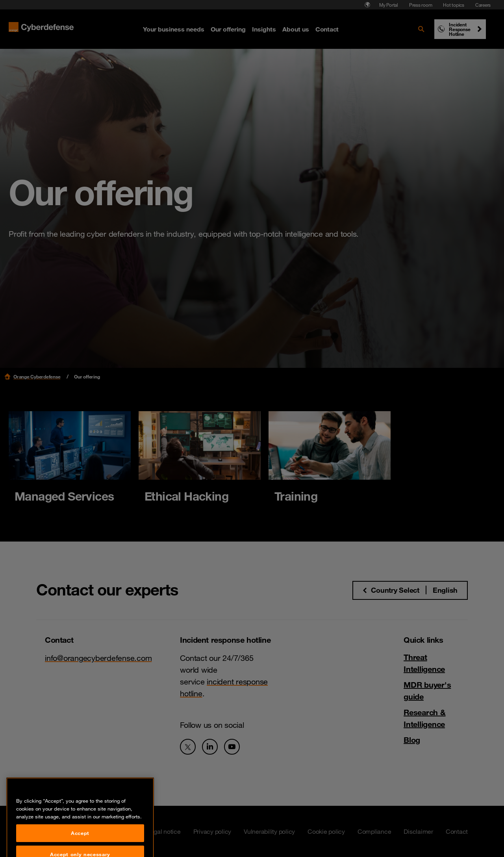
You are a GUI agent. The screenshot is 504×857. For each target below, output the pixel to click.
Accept (80, 843)
